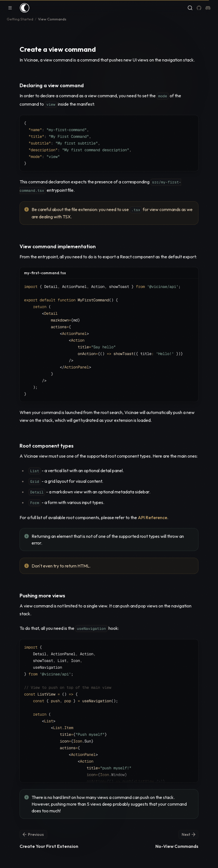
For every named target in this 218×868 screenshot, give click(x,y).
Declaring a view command (52, 85)
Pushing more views (42, 596)
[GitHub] (199, 8)
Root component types (47, 446)
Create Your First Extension (49, 846)
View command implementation (58, 246)
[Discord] (208, 8)
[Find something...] (190, 8)
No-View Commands (177, 846)
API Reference (152, 517)
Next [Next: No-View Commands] (189, 834)
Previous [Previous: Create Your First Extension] (33, 834)
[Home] (25, 8)
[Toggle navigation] (10, 8)
